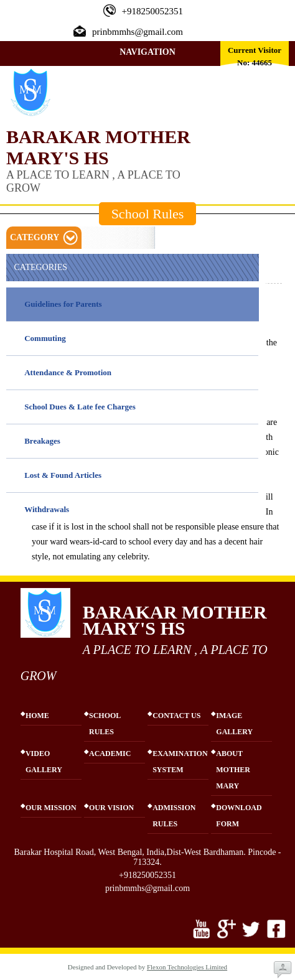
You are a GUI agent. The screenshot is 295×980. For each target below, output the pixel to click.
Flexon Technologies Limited (187, 967)
